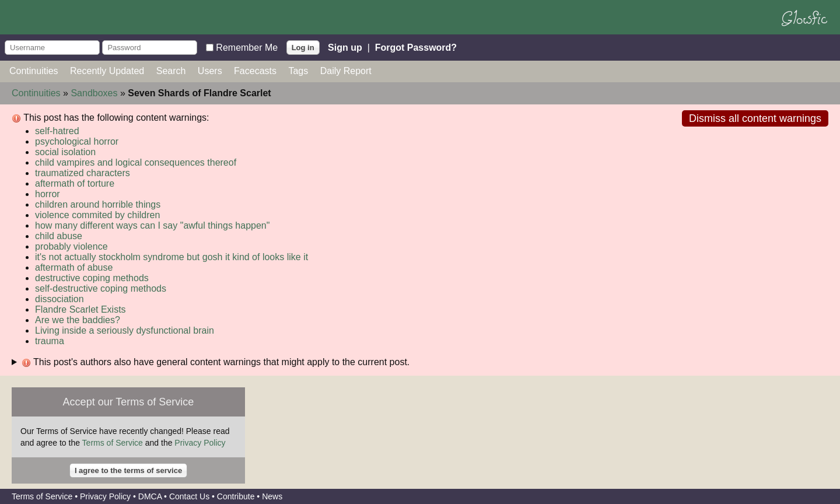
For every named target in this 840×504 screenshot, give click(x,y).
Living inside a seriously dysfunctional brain (125, 330)
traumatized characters (83, 173)
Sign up (345, 47)
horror (48, 194)
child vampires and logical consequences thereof (136, 162)
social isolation (65, 152)
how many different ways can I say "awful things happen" (152, 225)
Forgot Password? (416, 47)
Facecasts (255, 71)
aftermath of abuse (74, 267)
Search (171, 71)
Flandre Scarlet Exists (80, 309)
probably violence (71, 246)
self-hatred (57, 131)
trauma (50, 341)
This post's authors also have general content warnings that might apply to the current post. (216, 362)
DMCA (150, 496)
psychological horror (77, 141)
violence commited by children (97, 215)
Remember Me (247, 47)
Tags (298, 71)
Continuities (34, 71)
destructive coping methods (92, 278)
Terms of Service (113, 443)
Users (210, 71)
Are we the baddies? (78, 320)
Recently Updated (107, 71)
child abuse (59, 236)
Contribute (236, 496)
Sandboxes (94, 93)
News (272, 496)
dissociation (60, 299)
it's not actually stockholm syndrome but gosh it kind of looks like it (171, 257)
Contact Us (189, 496)
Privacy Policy (200, 443)
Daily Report (346, 71)
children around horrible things (98, 204)
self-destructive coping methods (101, 288)
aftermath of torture (75, 183)
